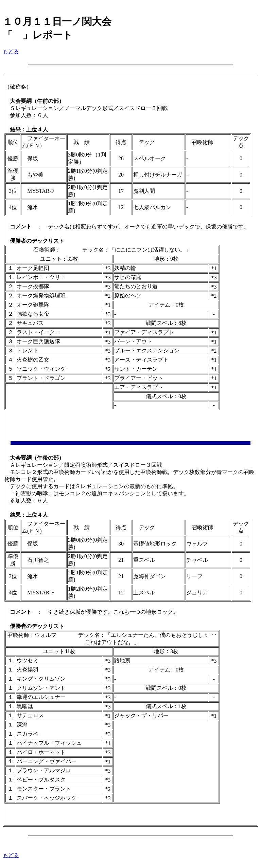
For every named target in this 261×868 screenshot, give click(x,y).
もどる (11, 51)
